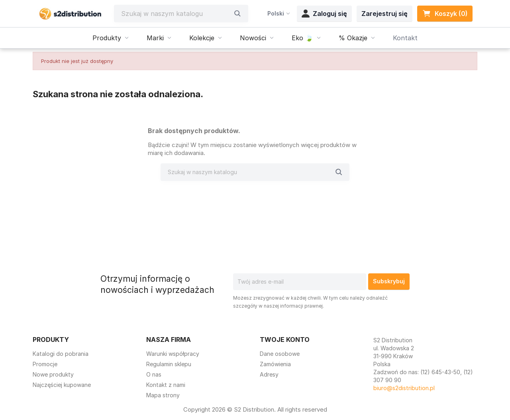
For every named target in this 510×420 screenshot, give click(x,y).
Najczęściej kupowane (62, 385)
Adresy (269, 374)
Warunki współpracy (173, 354)
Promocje (45, 364)
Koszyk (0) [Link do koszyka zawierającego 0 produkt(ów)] (445, 14)
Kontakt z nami (166, 385)
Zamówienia (275, 364)
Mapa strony (163, 395)
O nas (154, 374)
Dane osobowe (280, 354)
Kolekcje (207, 38)
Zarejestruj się (384, 14)
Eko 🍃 (307, 38)
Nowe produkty (53, 374)
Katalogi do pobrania (61, 354)
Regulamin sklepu (169, 364)
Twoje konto (285, 340)
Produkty (112, 38)
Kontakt (405, 38)
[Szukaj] (175, 14)
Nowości (258, 38)
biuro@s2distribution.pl (404, 388)
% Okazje (358, 38)
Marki (160, 38)
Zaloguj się (324, 14)
